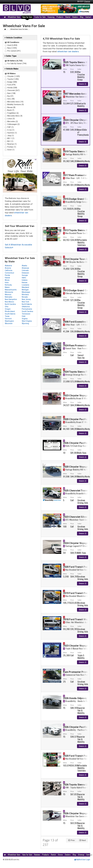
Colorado (25, 270)
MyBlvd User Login (82, 860)
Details (82, 84)
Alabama (8, 266)
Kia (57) (10, 96)
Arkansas (25, 268)
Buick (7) (11, 110)
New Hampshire (11, 299)
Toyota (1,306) (13, 79)
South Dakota (10, 314)
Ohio (7, 307)
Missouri (8, 295)
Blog (82, 17)
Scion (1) (11, 150)
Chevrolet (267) (13, 90)
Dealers (75, 17)
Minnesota (9, 292)
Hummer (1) (12, 133)
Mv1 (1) (10, 141)
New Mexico (9, 302)
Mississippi (26, 292)
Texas (7, 316)
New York (25, 302)
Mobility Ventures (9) (15, 104)
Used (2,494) (12, 45)
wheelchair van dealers (68, 51)
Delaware (25, 273)
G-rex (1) (11, 130)
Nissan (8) (11, 107)
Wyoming (25, 323)
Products (60, 17)
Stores (60, 855)
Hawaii (7, 278)
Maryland (25, 287)
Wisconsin (9, 323)
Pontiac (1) (12, 147)
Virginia (25, 319)
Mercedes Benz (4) (15, 116)
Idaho (24, 278)
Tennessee (26, 314)
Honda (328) (12, 88)
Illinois (7, 280)
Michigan (25, 290)
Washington (9, 321)
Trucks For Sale (40, 17)
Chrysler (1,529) (14, 76)
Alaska (24, 266)
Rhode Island (10, 311)
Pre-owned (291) (14, 51)
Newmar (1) (12, 144)
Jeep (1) (11, 136)
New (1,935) (12, 48)
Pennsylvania (27, 309)
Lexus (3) (11, 119)
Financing (51, 17)
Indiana (25, 280)
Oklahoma (26, 307)
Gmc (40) (11, 99)
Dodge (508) (12, 82)
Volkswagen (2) (13, 124)
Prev (71, 840)
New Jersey (26, 299)
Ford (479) (11, 85)
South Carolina (27, 311)
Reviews (37, 855)
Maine (7, 287)
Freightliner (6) (13, 113)
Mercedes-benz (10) (15, 102)
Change (87, 1)
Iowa (7, 282)
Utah (24, 316)
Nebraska (8, 297)
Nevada (25, 297)
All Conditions (13, 42)
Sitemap (81, 855)
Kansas (25, 282)
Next (83, 840)
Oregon (8, 309)
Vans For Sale (27, 17)
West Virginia (27, 321)
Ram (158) (11, 93)
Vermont (8, 319)
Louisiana (25, 285)
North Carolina (10, 304)
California (9, 270)
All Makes (11, 74)
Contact (88, 17)
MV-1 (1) (11, 138)
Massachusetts (11, 290)
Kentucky (8, 285)
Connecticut (9, 273)
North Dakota (27, 304)
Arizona (8, 268)
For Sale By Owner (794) (17, 64)
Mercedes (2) (13, 121)
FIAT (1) (10, 127)
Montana (25, 295)
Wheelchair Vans (14, 17)
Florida (7, 275)
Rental (68, 17)
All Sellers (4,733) (15, 61)
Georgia (25, 275)
